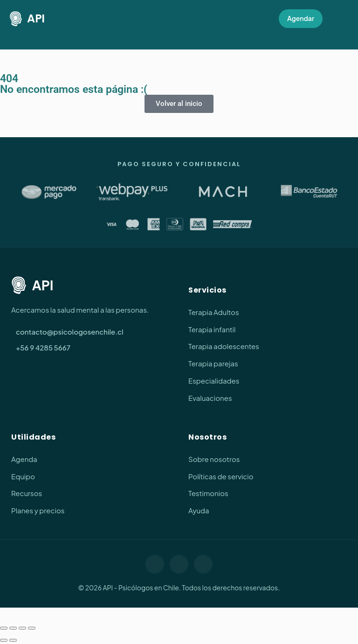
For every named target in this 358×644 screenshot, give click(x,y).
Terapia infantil (212, 329)
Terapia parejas (213, 363)
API (27, 19)
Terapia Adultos (214, 312)
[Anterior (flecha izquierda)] (4, 640)
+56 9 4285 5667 (43, 347)
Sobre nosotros (214, 459)
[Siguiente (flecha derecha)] (13, 640)
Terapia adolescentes (224, 346)
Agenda (24, 459)
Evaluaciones (210, 398)
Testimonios (208, 493)
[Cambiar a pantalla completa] (13, 628)
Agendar (301, 18)
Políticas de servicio (221, 476)
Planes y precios (38, 510)
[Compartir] (22, 628)
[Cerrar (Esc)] (32, 628)
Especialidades (214, 381)
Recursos (27, 493)
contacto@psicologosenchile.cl (70, 332)
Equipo (23, 476)
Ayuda (199, 510)
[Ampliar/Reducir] (4, 628)
